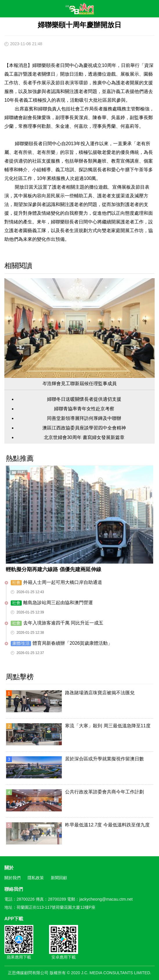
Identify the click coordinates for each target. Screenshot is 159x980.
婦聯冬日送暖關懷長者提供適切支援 (84, 399)
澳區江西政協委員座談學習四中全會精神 (84, 428)
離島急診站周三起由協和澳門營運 (52, 603)
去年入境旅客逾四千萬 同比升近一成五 (57, 623)
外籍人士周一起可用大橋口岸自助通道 (56, 583)
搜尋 (138, 10)
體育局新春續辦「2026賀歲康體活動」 (62, 643)
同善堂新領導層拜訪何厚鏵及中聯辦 (84, 418)
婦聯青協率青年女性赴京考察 (84, 409)
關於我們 (12, 878)
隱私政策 (36, 878)
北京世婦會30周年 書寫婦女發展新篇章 (84, 437)
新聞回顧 (59, 878)
